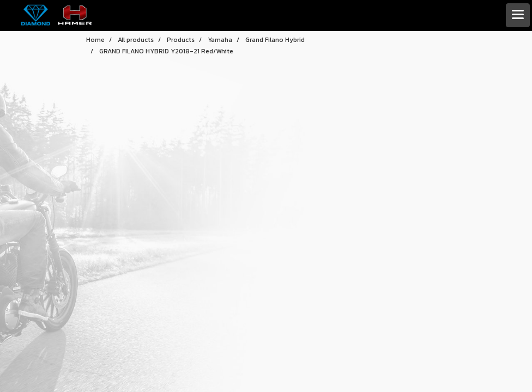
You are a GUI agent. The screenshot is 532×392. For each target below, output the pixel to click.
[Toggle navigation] (518, 15)
